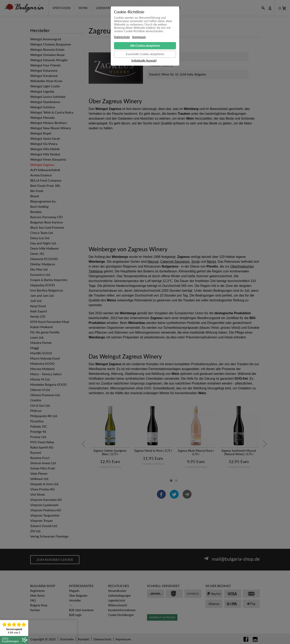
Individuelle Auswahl (144, 61)
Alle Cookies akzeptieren (145, 46)
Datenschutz (122, 37)
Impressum (139, 37)
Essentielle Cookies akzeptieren (145, 54)
